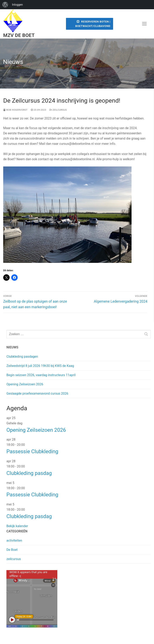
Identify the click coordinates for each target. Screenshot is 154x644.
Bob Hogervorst (15, 110)
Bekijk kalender (17, 526)
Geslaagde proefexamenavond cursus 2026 (37, 393)
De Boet (12, 550)
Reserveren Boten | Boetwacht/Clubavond (93, 24)
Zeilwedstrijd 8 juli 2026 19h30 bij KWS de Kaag (40, 366)
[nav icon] (144, 24)
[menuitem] (5, 5)
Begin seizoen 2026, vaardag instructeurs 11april (41, 375)
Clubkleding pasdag (29, 473)
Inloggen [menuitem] (17, 5)
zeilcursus (58, 110)
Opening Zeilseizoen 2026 (25, 384)
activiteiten (14, 540)
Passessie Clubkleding (32, 451)
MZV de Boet (19, 35)
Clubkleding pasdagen (22, 357)
